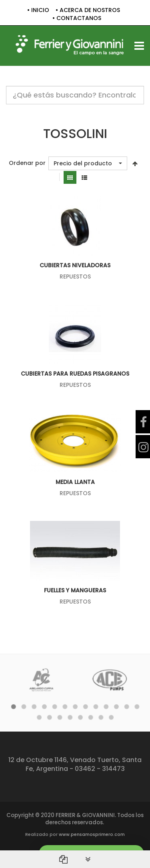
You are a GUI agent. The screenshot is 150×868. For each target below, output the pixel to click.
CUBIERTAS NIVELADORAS (75, 265)
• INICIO (38, 10)
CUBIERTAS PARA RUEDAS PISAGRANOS (75, 374)
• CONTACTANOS (77, 18)
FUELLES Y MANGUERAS (75, 590)
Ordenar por (27, 163)
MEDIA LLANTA (75, 482)
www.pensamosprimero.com (92, 834)
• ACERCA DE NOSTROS (88, 10)
